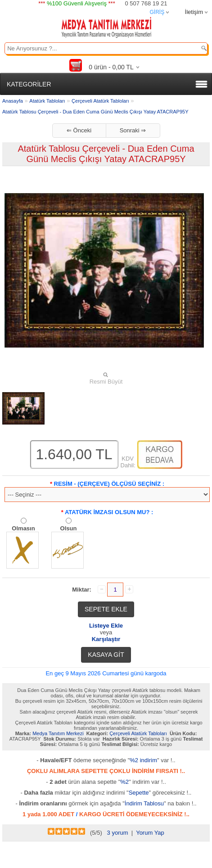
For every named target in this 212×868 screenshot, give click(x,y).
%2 (124, 782)
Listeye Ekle (106, 626)
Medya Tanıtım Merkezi (58, 733)
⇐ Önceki (79, 130)
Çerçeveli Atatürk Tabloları (100, 101)
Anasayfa (13, 101)
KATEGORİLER (29, 84)
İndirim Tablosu (144, 803)
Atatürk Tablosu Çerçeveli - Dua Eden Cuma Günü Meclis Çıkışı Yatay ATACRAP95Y (95, 112)
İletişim (194, 12)
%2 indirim (143, 760)
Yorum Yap (150, 833)
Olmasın (23, 528)
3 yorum (118, 833)
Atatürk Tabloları (47, 101)
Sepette (139, 793)
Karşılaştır (106, 639)
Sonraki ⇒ (133, 130)
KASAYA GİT (106, 655)
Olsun (69, 528)
